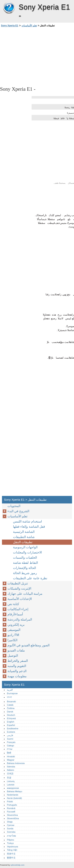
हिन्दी (9, 753)
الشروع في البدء (18, 511)
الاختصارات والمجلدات (27, 552)
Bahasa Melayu (15, 791)
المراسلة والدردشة (20, 619)
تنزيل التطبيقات (18, 583)
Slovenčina (12, 815)
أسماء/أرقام (15, 614)
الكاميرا (12, 640)
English (11, 722)
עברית (10, 749)
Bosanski (11, 702)
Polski (10, 802)
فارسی (10, 735)
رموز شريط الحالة (25, 573)
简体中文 (11, 854)
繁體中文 (11, 858)
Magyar (11, 760)
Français (11, 742)
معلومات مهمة (17, 676)
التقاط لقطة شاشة (25, 563)
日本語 (10, 774)
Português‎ (12, 805)
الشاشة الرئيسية (24, 532)
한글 (9, 778)
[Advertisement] (37, 56)
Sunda (10, 829)
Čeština (11, 708)
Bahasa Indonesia (16, 763)
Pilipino (10, 840)
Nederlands (13, 795)
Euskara (11, 732)
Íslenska (11, 767)
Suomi (10, 739)
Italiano (10, 770)
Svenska (11, 832)
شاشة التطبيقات (24, 537)
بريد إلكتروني (16, 625)
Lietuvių (11, 781)
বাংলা (9, 697)
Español (11, 725)
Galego (10, 746)
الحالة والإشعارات (24, 568)
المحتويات (14, 506)
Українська (12, 847)
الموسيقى (14, 630)
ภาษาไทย (11, 836)
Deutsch (11, 715)
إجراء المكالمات (18, 609)
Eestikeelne (13, 728)
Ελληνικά (11, 718)
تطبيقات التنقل (23, 542)
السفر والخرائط (18, 661)
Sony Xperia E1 (9, 8)
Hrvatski (11, 756)
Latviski (11, 785)
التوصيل (13, 656)
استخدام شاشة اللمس (27, 521)
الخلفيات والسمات (25, 558)
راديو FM (13, 635)
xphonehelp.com (17, 865)
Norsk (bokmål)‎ (14, 798)
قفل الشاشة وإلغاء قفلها (29, 527)
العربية (10, 690)
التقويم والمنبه (17, 666)
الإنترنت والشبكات (19, 588)
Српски (11, 825)
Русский (11, 812)
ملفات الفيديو (16, 650)
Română (11, 808)
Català (10, 705)
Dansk (10, 712)
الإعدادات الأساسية (20, 599)
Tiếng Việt (12, 850)
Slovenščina (13, 818)
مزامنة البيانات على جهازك (25, 594)
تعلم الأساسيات (29, 26)
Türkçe (10, 843)
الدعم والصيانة (17, 671)
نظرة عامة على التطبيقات (30, 578)
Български (12, 693)
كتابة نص (13, 604)
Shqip (10, 822)
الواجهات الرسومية (25, 547)
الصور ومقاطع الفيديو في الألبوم (29, 645)
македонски (13, 788)
